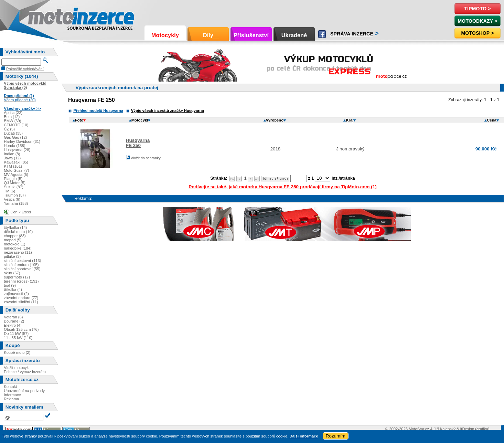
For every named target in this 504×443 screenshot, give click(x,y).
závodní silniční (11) (21, 302)
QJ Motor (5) (15, 183)
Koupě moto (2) (17, 352)
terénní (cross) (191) (21, 281)
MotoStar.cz (419, 429)
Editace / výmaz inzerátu (25, 372)
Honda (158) (14, 146)
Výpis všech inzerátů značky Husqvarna (168, 110)
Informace (12, 395)
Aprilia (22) (13, 113)
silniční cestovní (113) (22, 261)
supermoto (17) (17, 277)
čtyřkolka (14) (15, 228)
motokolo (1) (14, 244)
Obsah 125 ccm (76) (21, 329)
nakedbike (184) (18, 248)
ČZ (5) (9, 129)
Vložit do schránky (146, 158)
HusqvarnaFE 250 (138, 143)
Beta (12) (12, 117)
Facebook (322, 34)
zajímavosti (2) (16, 294)
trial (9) (10, 285)
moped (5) (13, 240)
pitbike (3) (12, 256)
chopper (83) (15, 236)
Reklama (11, 399)
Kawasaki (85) (16, 162)
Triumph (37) (15, 195)
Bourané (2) (14, 321)
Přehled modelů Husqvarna (98, 110)
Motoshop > (477, 33)
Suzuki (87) (14, 187)
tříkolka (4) (13, 289)
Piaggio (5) (13, 179)
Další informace (304, 436)
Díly (208, 35)
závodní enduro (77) (21, 298)
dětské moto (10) (18, 232)
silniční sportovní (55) (22, 269)
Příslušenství (251, 35)
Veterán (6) (13, 317)
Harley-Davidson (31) (22, 141)
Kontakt (10, 387)
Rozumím (336, 436)
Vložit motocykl (17, 368)
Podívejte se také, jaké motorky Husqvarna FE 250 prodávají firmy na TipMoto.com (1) (282, 187)
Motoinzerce (43, 17)
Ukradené (294, 35)
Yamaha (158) (16, 203)
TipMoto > (477, 9)
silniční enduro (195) (21, 265)
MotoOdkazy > (477, 21)
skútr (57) (12, 273)
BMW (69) (12, 121)
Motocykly (165, 35)
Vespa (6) (12, 199)
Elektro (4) (13, 325)
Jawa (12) (12, 158)
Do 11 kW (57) (16, 334)
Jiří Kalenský (445, 429)
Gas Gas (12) (15, 137)
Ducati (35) (13, 133)
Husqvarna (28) (17, 150)
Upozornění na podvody (24, 391)
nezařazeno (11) (18, 252)
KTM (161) (13, 166)
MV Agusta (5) (16, 175)
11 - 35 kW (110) (18, 338)
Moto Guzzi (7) (16, 170)
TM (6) (9, 191)
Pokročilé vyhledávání (25, 69)
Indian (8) (12, 154)
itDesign (467, 429)
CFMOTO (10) (16, 125)
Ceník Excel (21, 212)
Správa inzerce (352, 34)
